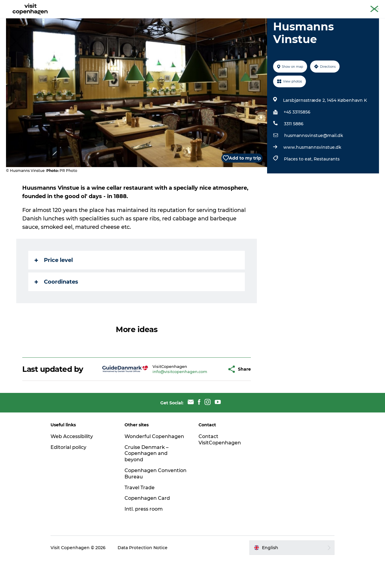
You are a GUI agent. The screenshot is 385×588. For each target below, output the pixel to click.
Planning (211, 19)
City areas (180, 19)
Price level (54, 289)
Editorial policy (68, 476)
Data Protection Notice (143, 576)
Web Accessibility (72, 465)
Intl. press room (144, 538)
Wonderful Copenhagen (154, 465)
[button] (207, 398)
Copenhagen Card (363, 6)
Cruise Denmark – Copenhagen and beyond (146, 482)
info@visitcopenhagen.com (165, 400)
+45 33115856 (297, 141)
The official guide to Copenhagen (268, 6)
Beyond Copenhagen (322, 6)
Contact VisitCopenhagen (220, 468)
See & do (117, 19)
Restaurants (327, 188)
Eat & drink (148, 19)
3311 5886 (294, 152)
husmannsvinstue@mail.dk (314, 164)
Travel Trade (140, 516)
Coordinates (56, 310)
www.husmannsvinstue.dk (312, 176)
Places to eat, (299, 188)
